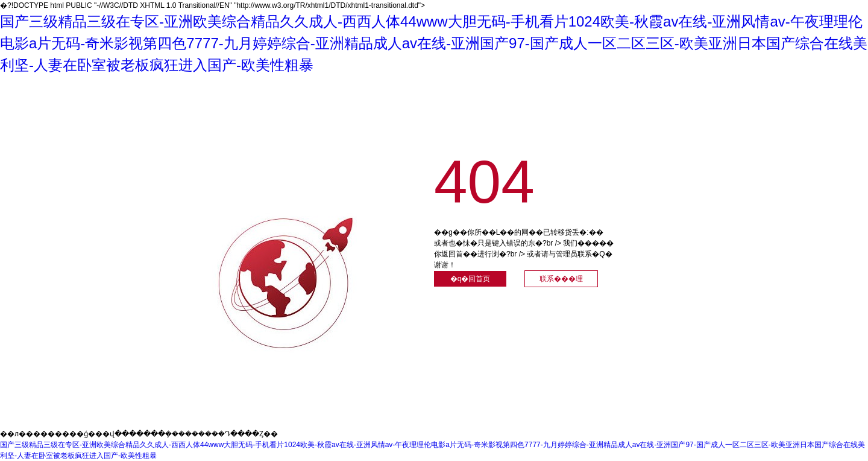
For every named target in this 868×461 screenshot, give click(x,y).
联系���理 (561, 279)
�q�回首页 (470, 279)
